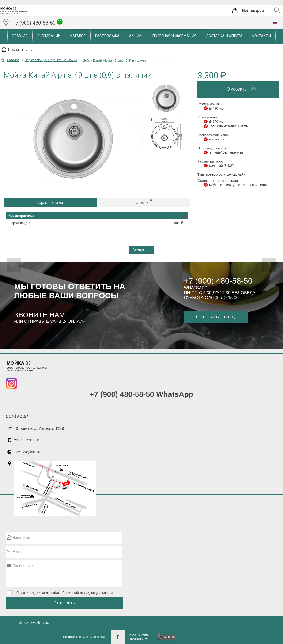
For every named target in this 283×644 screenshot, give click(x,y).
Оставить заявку (216, 317)
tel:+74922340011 (27, 440)
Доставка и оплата (224, 36)
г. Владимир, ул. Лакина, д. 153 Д (39, 428)
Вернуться (141, 250)
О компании (49, 36)
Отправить (64, 603)
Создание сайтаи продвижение (138, 637)
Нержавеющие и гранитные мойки (51, 60)
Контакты (261, 36)
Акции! (136, 36)
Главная (20, 36)
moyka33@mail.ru (27, 452)
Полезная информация (174, 36)
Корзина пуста (21, 50)
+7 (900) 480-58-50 (38, 22)
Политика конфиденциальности (84, 637)
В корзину (243, 89)
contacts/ (17, 416)
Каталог (78, 36)
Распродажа (107, 36)
